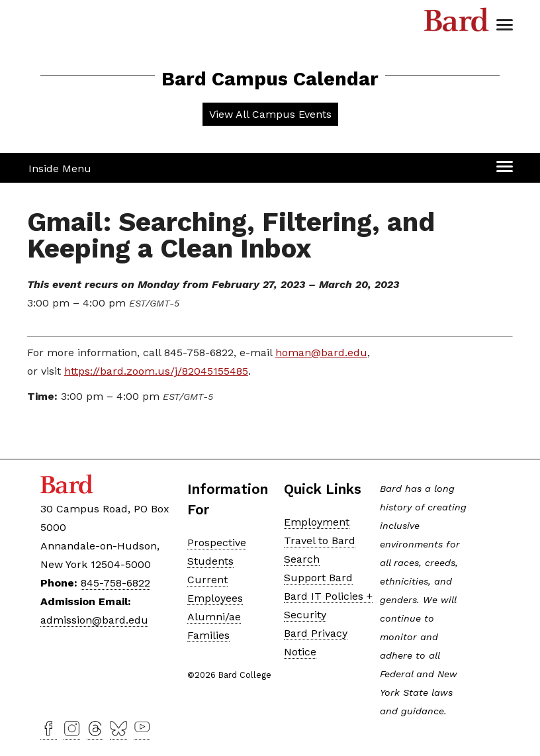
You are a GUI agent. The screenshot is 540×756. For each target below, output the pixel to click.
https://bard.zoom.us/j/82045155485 (156, 371)
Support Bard (318, 578)
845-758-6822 (115, 583)
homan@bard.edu (321, 353)
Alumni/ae (214, 617)
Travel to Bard (320, 541)
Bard (457, 23)
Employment (317, 522)
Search (302, 559)
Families (208, 635)
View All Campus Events (270, 114)
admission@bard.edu (94, 620)
